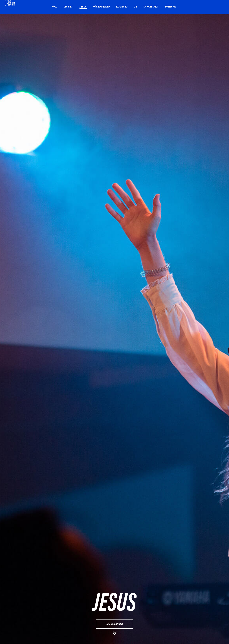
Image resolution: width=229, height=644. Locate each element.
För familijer (102, 7)
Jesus (84, 7)
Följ (55, 7)
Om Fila (69, 7)
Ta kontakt (151, 7)
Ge (136, 7)
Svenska (171, 7)
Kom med (123, 7)
